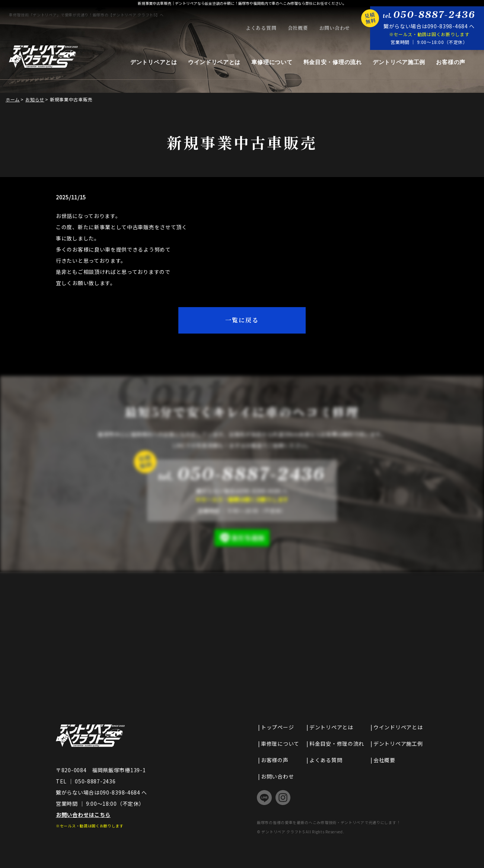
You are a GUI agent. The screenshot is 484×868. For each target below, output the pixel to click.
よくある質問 (261, 28)
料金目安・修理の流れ (333, 62)
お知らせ (35, 99)
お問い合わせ (335, 28)
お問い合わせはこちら (83, 815)
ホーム (13, 99)
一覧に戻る (242, 320)
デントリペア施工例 (399, 62)
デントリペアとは (154, 62)
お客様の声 (451, 62)
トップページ (277, 727)
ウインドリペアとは (214, 62)
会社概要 (298, 28)
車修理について (272, 62)
